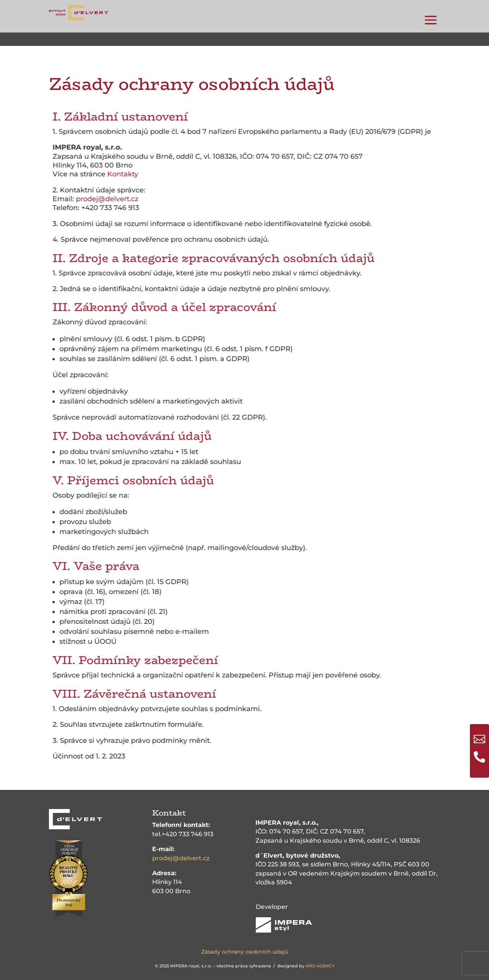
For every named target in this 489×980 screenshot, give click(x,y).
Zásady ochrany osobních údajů (245, 952)
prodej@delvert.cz (116, 199)
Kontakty (132, 174)
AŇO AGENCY (320, 966)
